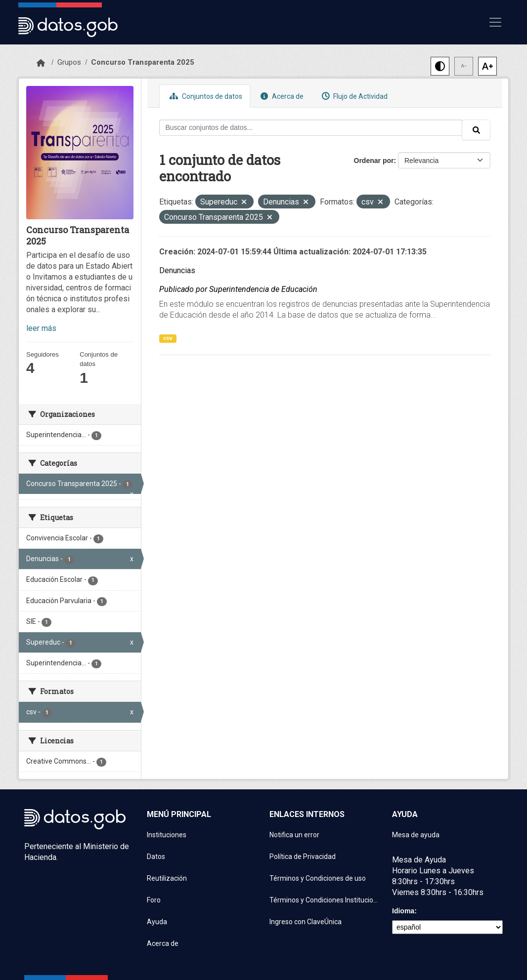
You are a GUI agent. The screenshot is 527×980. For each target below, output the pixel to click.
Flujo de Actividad (353, 96)
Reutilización (167, 878)
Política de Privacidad (303, 857)
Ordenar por (374, 161)
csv (168, 338)
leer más (41, 328)
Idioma (403, 911)
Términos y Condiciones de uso (318, 878)
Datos (156, 857)
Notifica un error (294, 835)
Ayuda (157, 922)
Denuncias (177, 270)
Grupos (69, 62)
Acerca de (281, 96)
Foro (154, 900)
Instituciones (167, 835)
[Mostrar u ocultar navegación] (495, 22)
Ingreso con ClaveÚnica (306, 922)
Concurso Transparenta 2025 (143, 62)
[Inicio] (41, 63)
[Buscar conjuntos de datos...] (311, 128)
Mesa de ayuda (416, 835)
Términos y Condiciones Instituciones (325, 900)
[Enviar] (476, 130)
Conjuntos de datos (205, 96)
